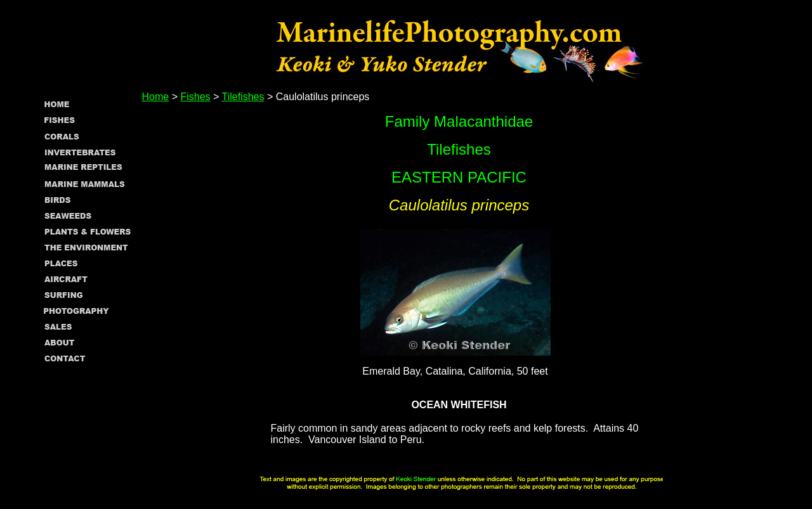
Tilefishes (243, 97)
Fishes (195, 97)
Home (156, 97)
